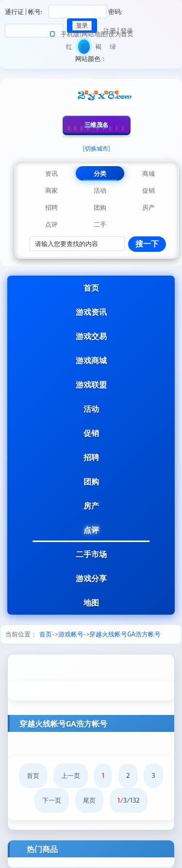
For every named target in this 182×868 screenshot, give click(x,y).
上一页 (71, 775)
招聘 (91, 457)
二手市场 (91, 554)
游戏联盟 (91, 384)
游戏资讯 (91, 312)
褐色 (98, 48)
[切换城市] (97, 148)
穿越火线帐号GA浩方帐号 (125, 634)
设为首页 (121, 34)
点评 (91, 530)
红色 (69, 48)
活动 (91, 409)
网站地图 (94, 34)
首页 (91, 287)
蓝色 (84, 48)
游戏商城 (91, 360)
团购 (91, 481)
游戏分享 (91, 578)
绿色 (113, 48)
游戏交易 (91, 336)
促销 (91, 433)
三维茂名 (97, 124)
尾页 (89, 800)
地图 (91, 602)
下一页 (52, 800)
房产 (91, 505)
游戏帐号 (71, 634)
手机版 (70, 34)
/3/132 (129, 800)
